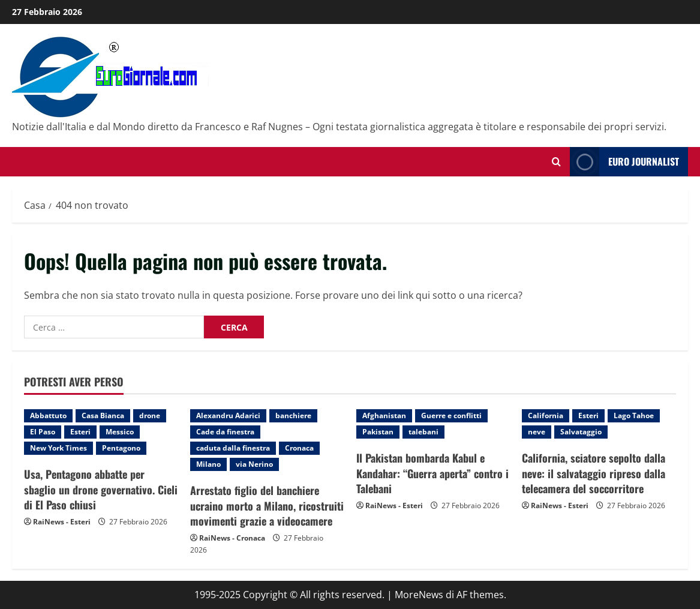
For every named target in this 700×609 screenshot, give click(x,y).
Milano (208, 464)
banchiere (293, 415)
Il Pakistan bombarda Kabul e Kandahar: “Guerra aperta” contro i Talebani (432, 473)
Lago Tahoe (634, 415)
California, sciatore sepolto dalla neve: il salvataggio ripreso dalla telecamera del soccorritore (594, 473)
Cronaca (299, 448)
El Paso (43, 432)
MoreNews (419, 595)
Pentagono (121, 448)
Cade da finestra (225, 432)
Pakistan (378, 432)
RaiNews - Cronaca (232, 538)
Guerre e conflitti (451, 415)
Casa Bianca (103, 415)
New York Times (58, 448)
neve (537, 432)
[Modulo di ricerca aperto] (556, 162)
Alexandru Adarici (228, 415)
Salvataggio (581, 432)
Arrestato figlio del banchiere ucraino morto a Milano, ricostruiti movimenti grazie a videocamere (267, 505)
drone (150, 415)
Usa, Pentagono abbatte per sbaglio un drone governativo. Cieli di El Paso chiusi (101, 489)
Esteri (80, 432)
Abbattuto (48, 415)
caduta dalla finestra (233, 448)
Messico (120, 432)
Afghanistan (384, 415)
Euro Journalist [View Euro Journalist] (624, 162)
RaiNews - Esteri (62, 522)
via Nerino (254, 464)
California (546, 415)
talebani (423, 432)
